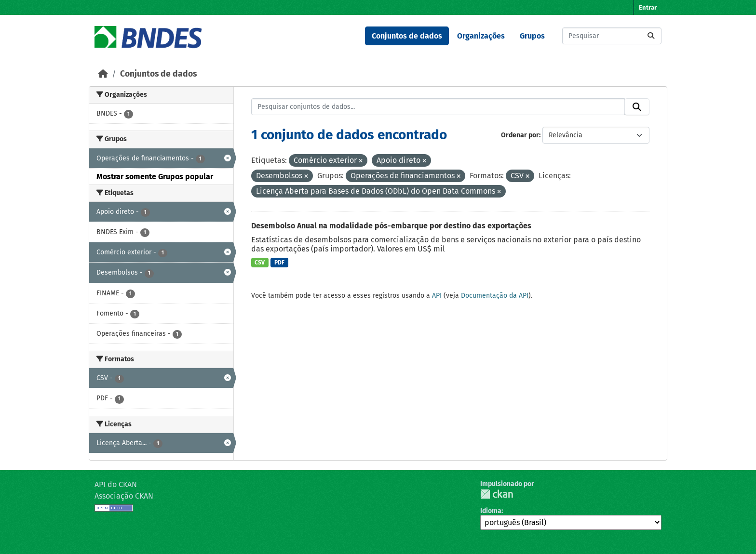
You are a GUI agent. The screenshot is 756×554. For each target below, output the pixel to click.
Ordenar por (520, 135)
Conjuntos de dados (407, 36)
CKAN (497, 494)
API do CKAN (116, 484)
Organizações (481, 36)
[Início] (103, 74)
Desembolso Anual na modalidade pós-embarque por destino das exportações (391, 226)
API (437, 296)
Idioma (491, 511)
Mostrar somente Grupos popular (155, 177)
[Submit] (651, 36)
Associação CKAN (124, 496)
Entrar (648, 7)
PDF (279, 263)
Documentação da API (495, 296)
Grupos (532, 36)
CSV (260, 263)
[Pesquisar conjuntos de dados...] (612, 36)
